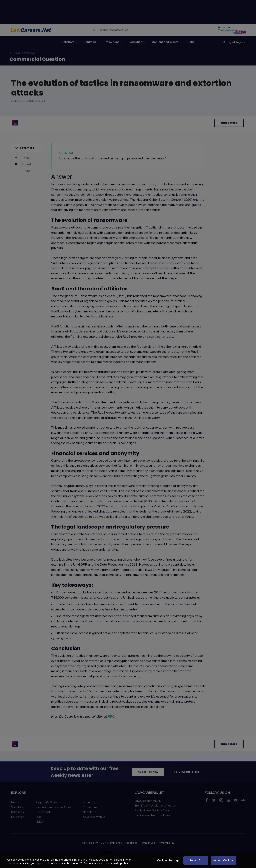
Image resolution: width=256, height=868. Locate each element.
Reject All (196, 863)
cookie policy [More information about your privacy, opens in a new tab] (119, 866)
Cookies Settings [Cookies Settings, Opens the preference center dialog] (168, 863)
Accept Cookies (223, 863)
